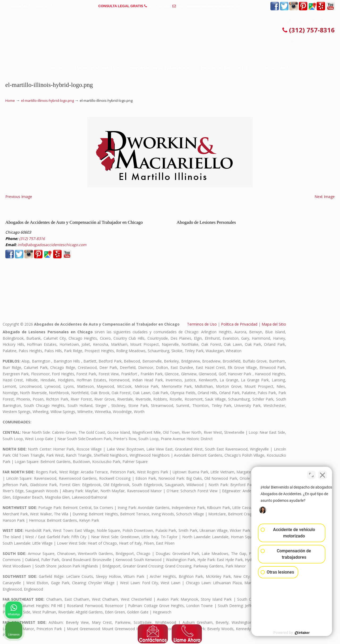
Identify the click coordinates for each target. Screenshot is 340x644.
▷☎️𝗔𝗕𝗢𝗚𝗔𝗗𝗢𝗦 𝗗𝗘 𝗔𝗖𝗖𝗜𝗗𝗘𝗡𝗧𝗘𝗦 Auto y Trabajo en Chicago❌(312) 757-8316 (170, 30)
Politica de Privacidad (239, 324)
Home (10, 101)
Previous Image (19, 197)
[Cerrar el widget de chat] (322, 474)
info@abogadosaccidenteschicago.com (209, 6)
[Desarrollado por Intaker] (295, 633)
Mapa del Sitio (274, 324)
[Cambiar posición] (311, 474)
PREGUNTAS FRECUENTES (29, 6)
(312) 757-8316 (160, 6)
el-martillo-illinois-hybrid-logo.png (47, 101)
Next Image (325, 197)
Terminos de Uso (202, 324)
